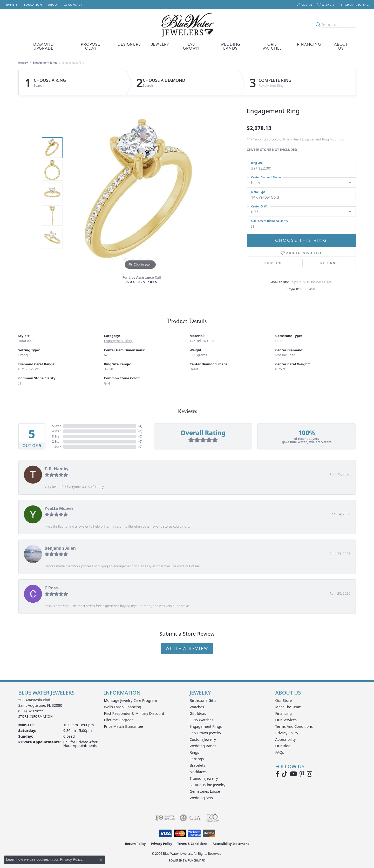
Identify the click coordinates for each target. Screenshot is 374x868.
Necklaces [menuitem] (198, 772)
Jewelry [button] (160, 44)
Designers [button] (129, 44)
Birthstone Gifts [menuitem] (203, 700)
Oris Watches (272, 46)
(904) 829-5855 (142, 282)
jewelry (23, 63)
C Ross (51, 588)
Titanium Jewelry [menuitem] (204, 778)
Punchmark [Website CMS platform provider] (196, 860)
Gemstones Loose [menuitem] (205, 791)
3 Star (56, 436)
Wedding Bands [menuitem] (203, 746)
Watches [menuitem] (197, 707)
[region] (140, 193)
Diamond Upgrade (43, 46)
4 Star (56, 431)
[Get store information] (36, 716)
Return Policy (135, 844)
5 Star (56, 426)
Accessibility (286, 739)
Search (39, 86)
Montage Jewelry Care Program (131, 700)
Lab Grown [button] (191, 46)
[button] (305, 5)
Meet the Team (288, 707)
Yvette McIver (59, 508)
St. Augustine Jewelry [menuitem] (208, 785)
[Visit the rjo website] (212, 818)
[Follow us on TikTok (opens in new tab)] (285, 774)
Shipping (274, 263)
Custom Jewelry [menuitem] (203, 739)
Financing (309, 44)
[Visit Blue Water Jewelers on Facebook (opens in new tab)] (277, 774)
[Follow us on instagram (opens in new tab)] (310, 774)
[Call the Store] (31, 711)
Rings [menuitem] (194, 752)
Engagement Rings (45, 63)
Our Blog (283, 746)
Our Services (286, 720)
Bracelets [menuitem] (198, 765)
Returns (329, 263)
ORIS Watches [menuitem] (202, 720)
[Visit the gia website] (190, 818)
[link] (11, 5)
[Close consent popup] (101, 860)
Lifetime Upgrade (119, 720)
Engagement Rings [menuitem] (206, 726)
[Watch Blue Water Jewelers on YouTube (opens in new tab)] (293, 774)
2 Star (56, 442)
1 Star (56, 447)
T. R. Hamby (57, 469)
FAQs (280, 752)
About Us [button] (341, 46)
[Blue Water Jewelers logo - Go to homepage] (187, 25)
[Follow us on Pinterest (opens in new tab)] (302, 774)
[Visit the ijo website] (165, 818)
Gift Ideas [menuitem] (198, 713)
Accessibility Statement (231, 844)
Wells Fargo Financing (123, 707)
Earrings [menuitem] (197, 759)
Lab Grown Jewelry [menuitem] (206, 733)
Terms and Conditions (294, 726)
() (140, 426)
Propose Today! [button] (90, 46)
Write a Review (187, 649)
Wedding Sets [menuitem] (201, 798)
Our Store (284, 700)
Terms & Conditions (192, 844)
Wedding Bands (230, 46)
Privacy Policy (287, 733)
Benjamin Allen (60, 548)
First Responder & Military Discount (134, 713)
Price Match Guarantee (124, 726)
